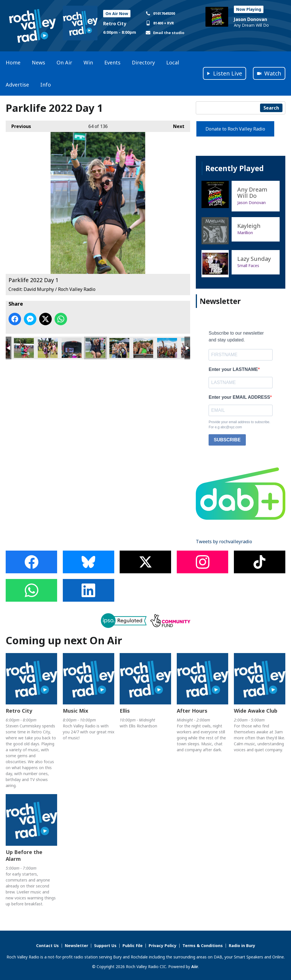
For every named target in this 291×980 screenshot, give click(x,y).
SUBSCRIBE (227, 440)
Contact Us (47, 946)
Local (173, 62)
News (39, 62)
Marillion (245, 233)
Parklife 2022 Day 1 (24, 348)
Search (271, 108)
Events (112, 62)
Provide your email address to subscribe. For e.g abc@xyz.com (239, 425)
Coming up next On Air (64, 640)
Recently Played (235, 168)
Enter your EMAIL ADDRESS (239, 397)
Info (46, 85)
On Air (64, 62)
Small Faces (248, 266)
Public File (133, 946)
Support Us (105, 946)
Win (88, 62)
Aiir (195, 967)
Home (13, 62)
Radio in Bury (242, 946)
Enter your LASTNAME (233, 369)
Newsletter (76, 946)
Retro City (115, 24)
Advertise (17, 85)
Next (176, 125)
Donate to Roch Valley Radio (235, 129)
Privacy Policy (163, 946)
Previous (18, 125)
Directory (143, 62)
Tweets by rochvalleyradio (224, 542)
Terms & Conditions (203, 946)
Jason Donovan (251, 19)
